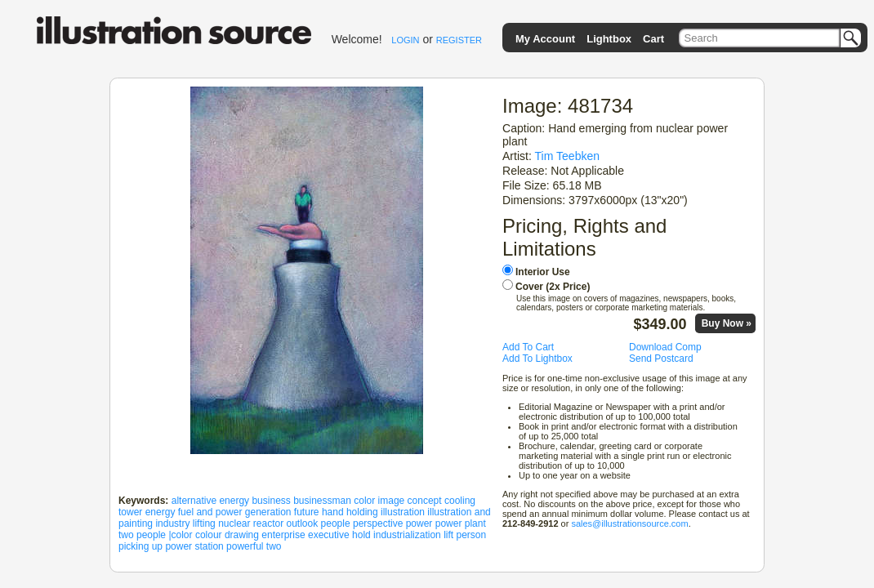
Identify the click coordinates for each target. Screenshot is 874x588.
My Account (545, 39)
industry (172, 523)
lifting (204, 523)
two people (142, 535)
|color (180, 535)
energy (161, 512)
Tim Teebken (568, 156)
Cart (653, 39)
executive (329, 535)
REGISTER (459, 40)
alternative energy (210, 501)
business (271, 501)
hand (333, 512)
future (307, 512)
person (471, 535)
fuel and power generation (235, 512)
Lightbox (609, 39)
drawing (242, 535)
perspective (378, 523)
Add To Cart (528, 347)
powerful (245, 546)
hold (361, 535)
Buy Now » (727, 323)
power (419, 523)
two (274, 546)
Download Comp (665, 347)
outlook (303, 523)
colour (209, 535)
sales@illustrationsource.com (629, 523)
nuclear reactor (251, 523)
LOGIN (405, 40)
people (336, 523)
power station (194, 546)
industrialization (407, 535)
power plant (461, 523)
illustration (403, 512)
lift (448, 535)
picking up (140, 546)
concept (425, 501)
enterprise (283, 535)
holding (362, 512)
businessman (322, 501)
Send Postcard (661, 359)
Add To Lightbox (537, 359)
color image (379, 501)
